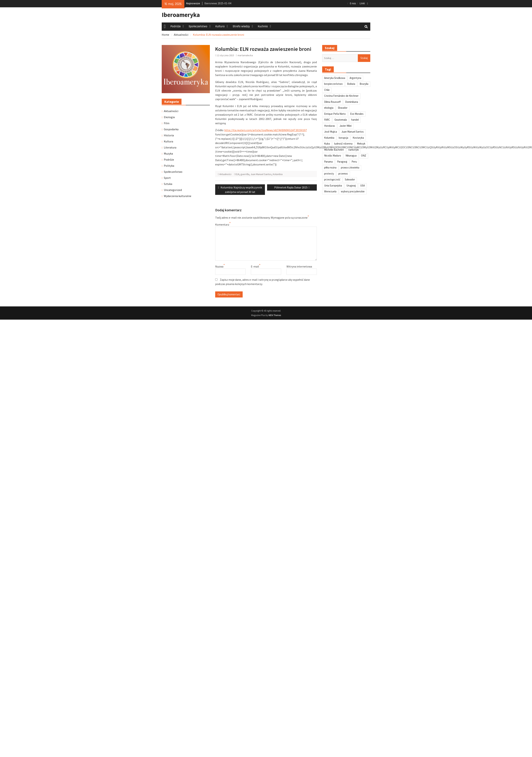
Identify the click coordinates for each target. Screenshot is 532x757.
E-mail (255, 266)
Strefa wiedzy (241, 26)
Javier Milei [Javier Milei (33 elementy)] (346, 126)
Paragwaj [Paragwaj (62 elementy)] (342, 162)
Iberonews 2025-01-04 (218, 3)
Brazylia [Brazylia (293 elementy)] (364, 84)
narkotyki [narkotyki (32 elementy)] (354, 150)
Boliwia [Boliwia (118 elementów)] (351, 84)
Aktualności (225, 174)
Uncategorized (173, 190)
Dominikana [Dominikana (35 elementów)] (352, 102)
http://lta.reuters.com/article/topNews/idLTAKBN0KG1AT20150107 (266, 130)
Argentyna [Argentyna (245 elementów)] (355, 78)
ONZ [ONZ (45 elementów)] (364, 156)
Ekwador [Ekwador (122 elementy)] (343, 108)
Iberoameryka (181, 15)
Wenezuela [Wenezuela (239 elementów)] (330, 191)
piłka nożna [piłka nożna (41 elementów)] (330, 167)
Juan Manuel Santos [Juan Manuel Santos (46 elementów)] (353, 132)
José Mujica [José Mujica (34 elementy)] (331, 132)
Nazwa (219, 266)
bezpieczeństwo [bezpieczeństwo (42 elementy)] (333, 84)
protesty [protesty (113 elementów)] (329, 174)
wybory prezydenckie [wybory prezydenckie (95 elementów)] (353, 191)
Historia (169, 135)
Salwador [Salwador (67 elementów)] (350, 179)
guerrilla (245, 174)
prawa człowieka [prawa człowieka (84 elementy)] (350, 167)
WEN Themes (275, 315)
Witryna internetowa (299, 266)
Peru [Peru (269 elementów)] (354, 162)
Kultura (220, 26)
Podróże (176, 26)
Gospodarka (171, 129)
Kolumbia (278, 174)
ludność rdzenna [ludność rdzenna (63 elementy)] (343, 144)
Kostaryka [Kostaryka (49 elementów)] (358, 138)
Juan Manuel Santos (261, 174)
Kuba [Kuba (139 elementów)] (327, 144)
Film (167, 123)
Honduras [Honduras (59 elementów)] (330, 126)
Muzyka (168, 153)
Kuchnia (263, 26)
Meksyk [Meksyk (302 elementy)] (361, 144)
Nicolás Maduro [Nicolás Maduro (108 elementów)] (333, 156)
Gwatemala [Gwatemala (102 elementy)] (341, 120)
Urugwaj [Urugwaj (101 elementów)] (351, 186)
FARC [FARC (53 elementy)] (327, 120)
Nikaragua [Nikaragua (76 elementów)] (351, 156)
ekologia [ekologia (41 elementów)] (329, 108)
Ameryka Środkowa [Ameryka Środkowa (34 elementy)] (335, 78)
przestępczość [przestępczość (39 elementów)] (332, 179)
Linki (362, 3)
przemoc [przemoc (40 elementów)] (343, 174)
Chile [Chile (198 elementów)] (327, 90)
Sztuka (168, 184)
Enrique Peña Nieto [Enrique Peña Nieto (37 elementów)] (335, 114)
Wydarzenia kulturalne (178, 196)
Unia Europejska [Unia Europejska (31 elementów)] (333, 186)
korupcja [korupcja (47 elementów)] (343, 138)
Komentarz (222, 224)
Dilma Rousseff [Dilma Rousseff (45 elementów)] (332, 102)
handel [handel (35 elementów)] (355, 120)
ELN (237, 174)
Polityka (169, 166)
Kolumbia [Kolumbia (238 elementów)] (329, 138)
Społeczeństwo (198, 26)
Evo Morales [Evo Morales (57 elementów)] (357, 114)
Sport (167, 178)
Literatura (170, 147)
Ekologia (169, 117)
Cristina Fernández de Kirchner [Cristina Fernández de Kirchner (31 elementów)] (341, 96)
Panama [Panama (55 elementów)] (328, 162)
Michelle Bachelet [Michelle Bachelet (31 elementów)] (334, 150)
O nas (353, 3)
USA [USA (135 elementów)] (362, 186)
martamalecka (245, 55)
